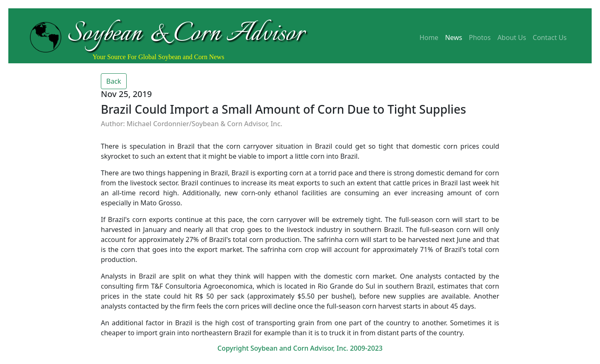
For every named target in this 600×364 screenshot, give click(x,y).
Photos (480, 37)
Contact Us (550, 37)
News (454, 37)
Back (114, 81)
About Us (512, 37)
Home (429, 37)
